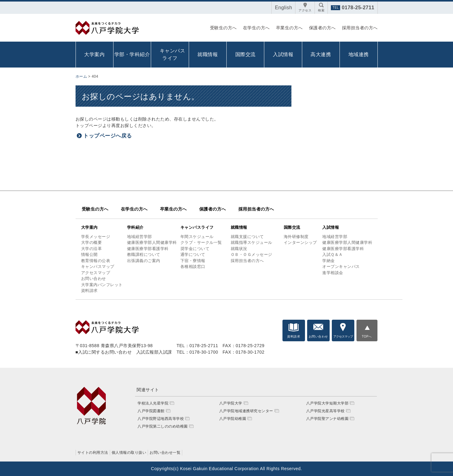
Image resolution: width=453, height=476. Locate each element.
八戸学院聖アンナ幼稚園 (327, 419)
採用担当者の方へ (360, 28)
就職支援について (247, 237)
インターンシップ (300, 242)
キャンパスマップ (98, 267)
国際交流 (245, 54)
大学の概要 (92, 242)
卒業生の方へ (289, 28)
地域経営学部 (140, 237)
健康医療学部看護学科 (148, 249)
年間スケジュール (197, 237)
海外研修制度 (296, 237)
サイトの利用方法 (93, 453)
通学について (193, 254)
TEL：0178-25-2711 (197, 346)
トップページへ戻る (108, 136)
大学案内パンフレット (102, 285)
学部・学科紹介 (132, 54)
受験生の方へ (223, 28)
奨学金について (195, 249)
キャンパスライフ (197, 227)
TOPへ (367, 336)
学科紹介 (135, 227)
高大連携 (321, 54)
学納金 (329, 261)
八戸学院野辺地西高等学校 (161, 419)
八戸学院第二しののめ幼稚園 (163, 426)
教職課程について (144, 254)
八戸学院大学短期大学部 (327, 403)
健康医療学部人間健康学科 (152, 242)
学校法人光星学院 (153, 403)
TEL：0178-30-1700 (197, 352)
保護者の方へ (322, 28)
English (283, 8)
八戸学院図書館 (151, 411)
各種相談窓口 (193, 267)
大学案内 (94, 54)
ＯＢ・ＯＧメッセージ (251, 254)
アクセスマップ (96, 273)
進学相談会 (333, 273)
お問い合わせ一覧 (165, 453)
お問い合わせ (94, 279)
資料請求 (89, 291)
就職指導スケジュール (251, 242)
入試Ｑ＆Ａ (333, 254)
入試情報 (283, 54)
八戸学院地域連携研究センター (246, 411)
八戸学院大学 (231, 403)
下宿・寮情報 (193, 261)
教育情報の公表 (96, 261)
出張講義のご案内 (144, 261)
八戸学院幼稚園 (233, 419)
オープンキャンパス (341, 267)
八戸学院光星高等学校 (325, 411)
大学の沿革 (92, 249)
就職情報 (208, 54)
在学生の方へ (256, 28)
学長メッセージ (96, 237)
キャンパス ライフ (171, 54)
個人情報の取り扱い (129, 453)
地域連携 (359, 54)
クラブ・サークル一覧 (201, 242)
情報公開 (89, 254)
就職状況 (239, 249)
